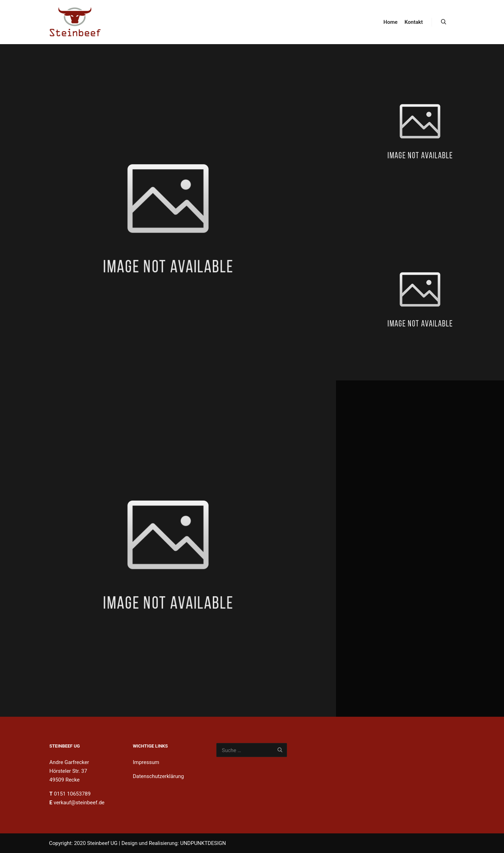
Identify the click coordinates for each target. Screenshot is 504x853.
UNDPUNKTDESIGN (203, 843)
